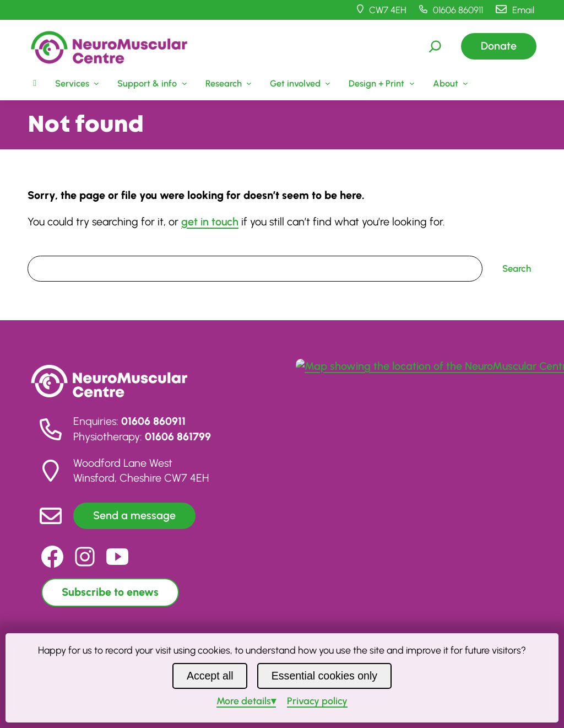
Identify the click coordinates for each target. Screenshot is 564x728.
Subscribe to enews (110, 592)
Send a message (134, 515)
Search (42, 248)
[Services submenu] (76, 83)
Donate (499, 46)
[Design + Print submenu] (381, 83)
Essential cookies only (324, 676)
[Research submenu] (227, 83)
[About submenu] (449, 83)
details (244, 701)
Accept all (210, 676)
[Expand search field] (435, 46)
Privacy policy (317, 701)
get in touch (210, 222)
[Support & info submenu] (151, 83)
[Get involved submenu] (299, 83)
